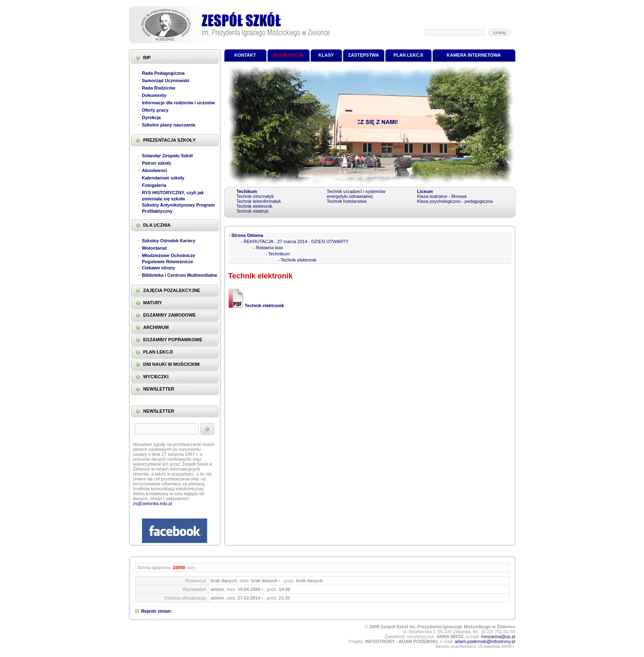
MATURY (153, 303)
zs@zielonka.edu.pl (153, 503)
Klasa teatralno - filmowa (442, 196)
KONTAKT (245, 55)
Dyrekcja (152, 117)
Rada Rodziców (159, 88)
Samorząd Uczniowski (166, 80)
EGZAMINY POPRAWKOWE (173, 340)
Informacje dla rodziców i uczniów (179, 103)
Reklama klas (269, 248)
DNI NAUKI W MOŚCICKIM (172, 364)
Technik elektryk (253, 211)
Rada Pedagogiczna (163, 73)
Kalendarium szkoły (163, 178)
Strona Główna (247, 235)
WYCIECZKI (156, 377)
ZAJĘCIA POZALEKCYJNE (172, 290)
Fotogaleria (154, 185)
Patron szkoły (157, 163)
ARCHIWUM (156, 327)
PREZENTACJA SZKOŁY (170, 140)
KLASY (326, 55)
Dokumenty (154, 95)
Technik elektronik (254, 206)
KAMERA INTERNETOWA (474, 55)
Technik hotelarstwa (347, 201)
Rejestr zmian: (157, 611)
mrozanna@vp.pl (498, 636)
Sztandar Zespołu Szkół (167, 156)
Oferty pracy (155, 110)
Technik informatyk (255, 196)
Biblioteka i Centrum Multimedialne (180, 275)
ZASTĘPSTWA (363, 55)
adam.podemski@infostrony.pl (485, 641)
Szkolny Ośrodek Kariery (169, 241)
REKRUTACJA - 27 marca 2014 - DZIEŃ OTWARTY (296, 241)
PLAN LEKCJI (158, 352)
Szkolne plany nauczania (169, 125)
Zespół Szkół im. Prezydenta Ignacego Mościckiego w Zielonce (229, 25)
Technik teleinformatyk (259, 201)
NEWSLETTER (159, 389)
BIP (147, 57)
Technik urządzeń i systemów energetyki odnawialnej (356, 194)
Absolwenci (155, 170)
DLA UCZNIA (157, 225)
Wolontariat (154, 248)
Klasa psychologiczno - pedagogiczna (455, 201)
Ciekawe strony (159, 268)
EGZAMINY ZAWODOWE (170, 315)
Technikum (279, 254)
